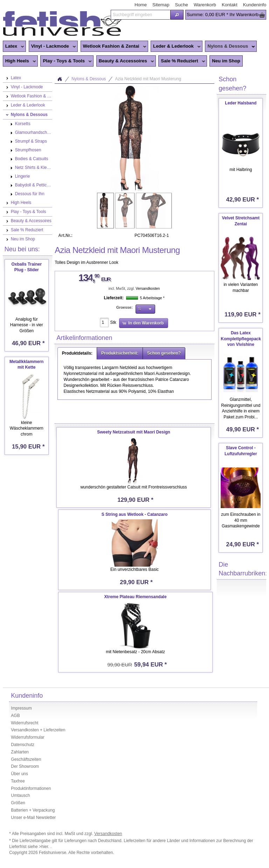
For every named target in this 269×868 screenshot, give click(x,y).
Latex (13, 47)
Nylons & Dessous (230, 47)
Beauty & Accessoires (125, 61)
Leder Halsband (241, 103)
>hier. (45, 847)
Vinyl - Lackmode (52, 47)
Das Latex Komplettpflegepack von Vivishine (241, 339)
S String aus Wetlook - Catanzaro (134, 514)
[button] (177, 15)
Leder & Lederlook (176, 47)
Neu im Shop (226, 61)
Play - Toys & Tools (66, 61)
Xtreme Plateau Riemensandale (135, 597)
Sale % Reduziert (182, 61)
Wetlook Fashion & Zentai (113, 47)
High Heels (19, 61)
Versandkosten (148, 289)
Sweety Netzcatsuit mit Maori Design (134, 432)
